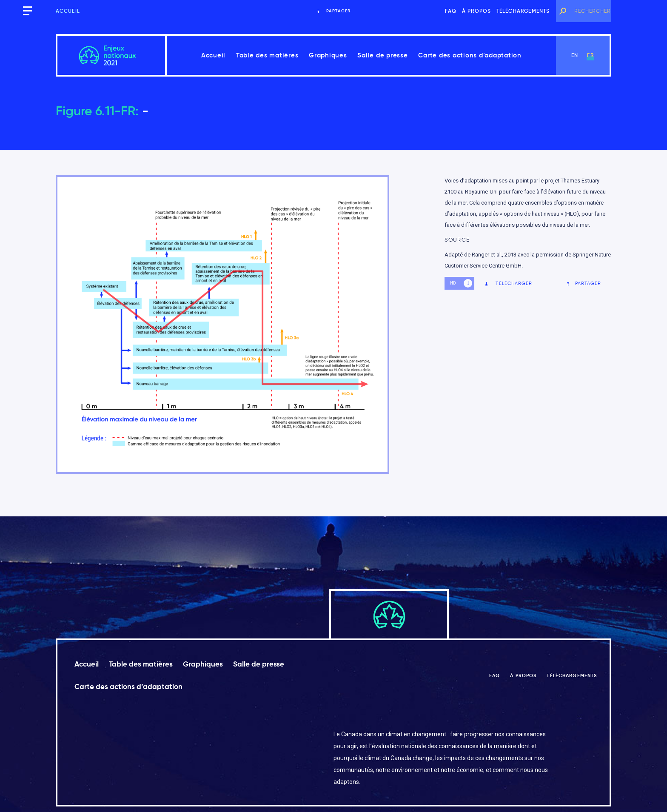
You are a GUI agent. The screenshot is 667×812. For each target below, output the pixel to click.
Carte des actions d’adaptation (470, 55)
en (575, 55)
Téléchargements (523, 11)
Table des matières (267, 55)
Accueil (68, 11)
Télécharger (508, 283)
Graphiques (328, 55)
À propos (477, 11)
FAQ (451, 11)
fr (590, 55)
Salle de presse (382, 55)
